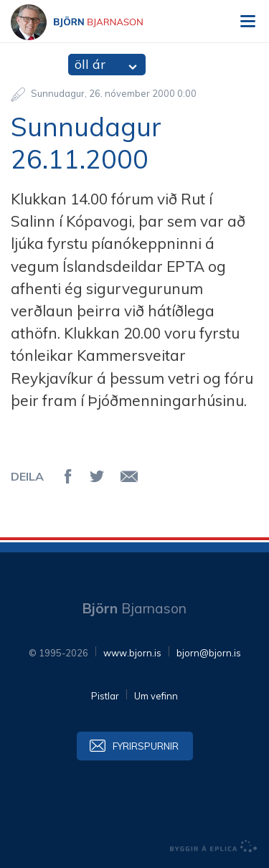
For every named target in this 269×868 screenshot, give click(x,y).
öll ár (90, 64)
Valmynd (247, 22)
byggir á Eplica (214, 846)
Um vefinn (156, 696)
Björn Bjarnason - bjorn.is (90, 22)
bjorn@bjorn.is (209, 653)
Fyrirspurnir (146, 746)
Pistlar (105, 696)
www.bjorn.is (132, 653)
